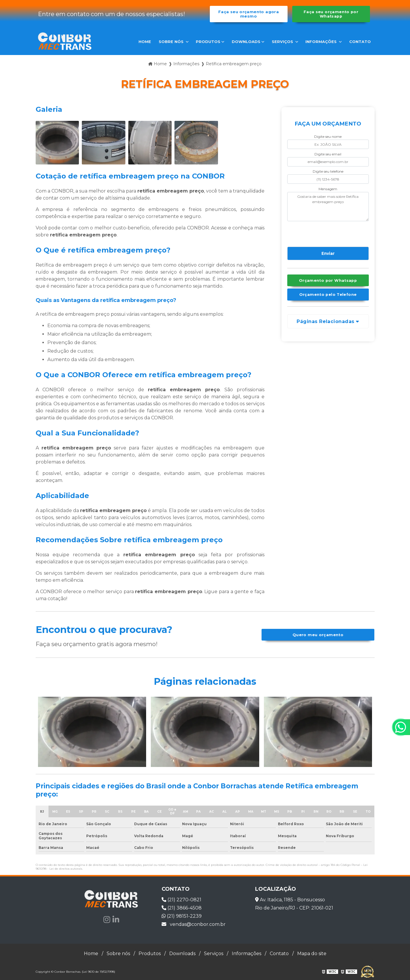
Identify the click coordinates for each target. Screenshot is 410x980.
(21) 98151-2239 (182, 916)
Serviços (283, 42)
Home (145, 42)
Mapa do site (312, 954)
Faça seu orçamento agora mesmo (249, 14)
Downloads (246, 42)
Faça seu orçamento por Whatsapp (331, 14)
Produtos (208, 42)
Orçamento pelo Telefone (328, 295)
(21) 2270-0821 (181, 900)
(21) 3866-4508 (182, 908)
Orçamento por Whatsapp (328, 280)
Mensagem (328, 189)
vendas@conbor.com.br (194, 924)
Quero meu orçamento (318, 635)
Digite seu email (328, 154)
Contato (360, 42)
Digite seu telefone (328, 171)
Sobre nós (172, 42)
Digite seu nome (328, 137)
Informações (322, 42)
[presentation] (323, 233)
